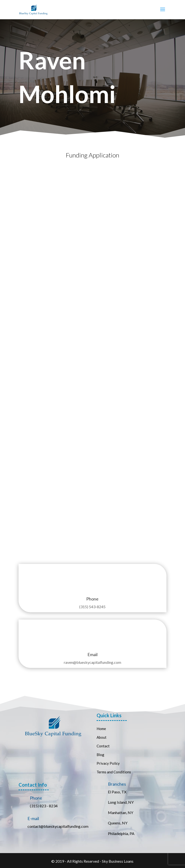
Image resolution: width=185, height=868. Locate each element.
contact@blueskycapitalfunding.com (58, 826)
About (102, 737)
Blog (100, 755)
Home (101, 729)
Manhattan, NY (121, 813)
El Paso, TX (117, 792)
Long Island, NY (121, 802)
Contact (103, 746)
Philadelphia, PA (121, 833)
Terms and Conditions (114, 772)
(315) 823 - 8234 (44, 806)
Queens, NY (118, 823)
